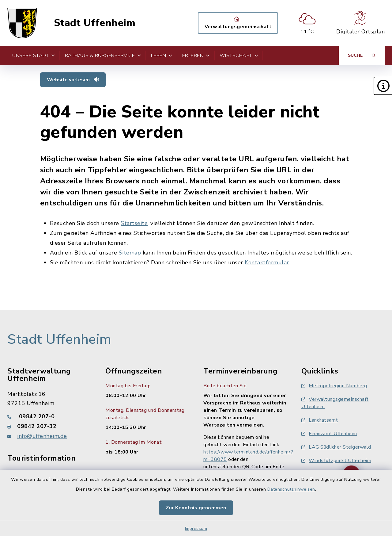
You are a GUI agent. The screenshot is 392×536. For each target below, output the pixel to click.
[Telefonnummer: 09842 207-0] (49, 416)
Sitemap (130, 253)
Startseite (134, 223)
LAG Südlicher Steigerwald (336, 447)
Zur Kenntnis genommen (196, 508)
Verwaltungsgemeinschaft (238, 23)
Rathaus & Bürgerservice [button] (103, 56)
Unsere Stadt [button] (34, 56)
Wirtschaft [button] (239, 56)
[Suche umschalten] (362, 56)
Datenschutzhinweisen (291, 489)
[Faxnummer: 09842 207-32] (49, 426)
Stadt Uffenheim (95, 23)
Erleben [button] (196, 56)
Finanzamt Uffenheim (329, 434)
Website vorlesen (73, 80)
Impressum (196, 528)
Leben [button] (162, 56)
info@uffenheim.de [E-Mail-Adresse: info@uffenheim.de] (42, 436)
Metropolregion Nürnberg (334, 386)
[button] (383, 86)
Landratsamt (320, 420)
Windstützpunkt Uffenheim (336, 461)
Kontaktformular (267, 262)
